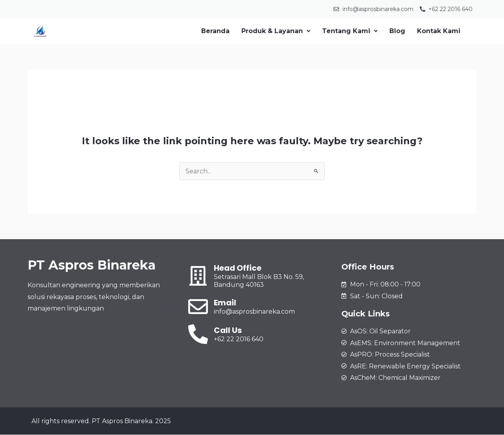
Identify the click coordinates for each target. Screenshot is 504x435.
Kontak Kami (439, 31)
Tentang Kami (350, 31)
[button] (276, 31)
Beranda (215, 31)
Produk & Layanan (276, 31)
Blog (397, 31)
